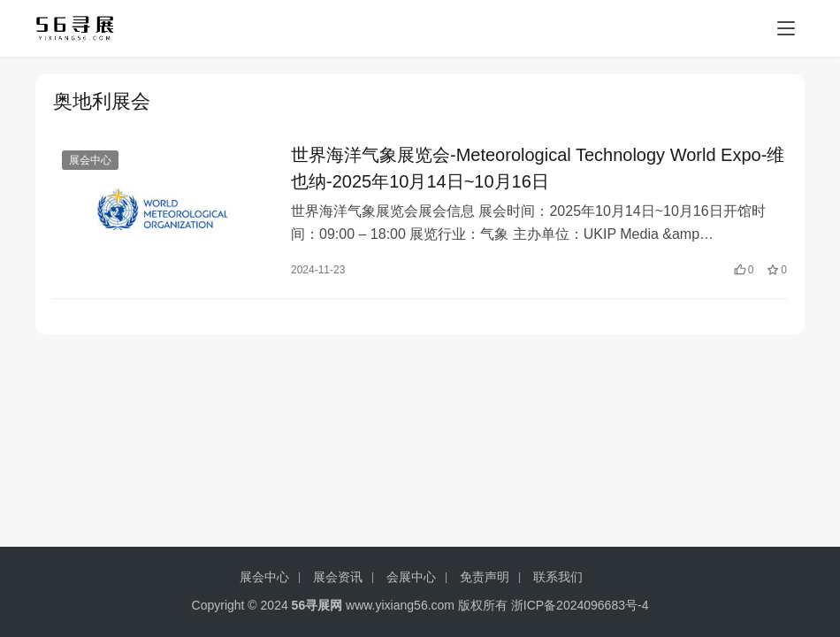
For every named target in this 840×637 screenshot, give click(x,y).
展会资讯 (338, 577)
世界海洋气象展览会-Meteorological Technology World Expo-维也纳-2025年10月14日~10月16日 (538, 169)
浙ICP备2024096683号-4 (580, 605)
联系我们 (558, 577)
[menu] (786, 28)
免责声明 (485, 577)
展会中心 (90, 161)
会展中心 (411, 577)
